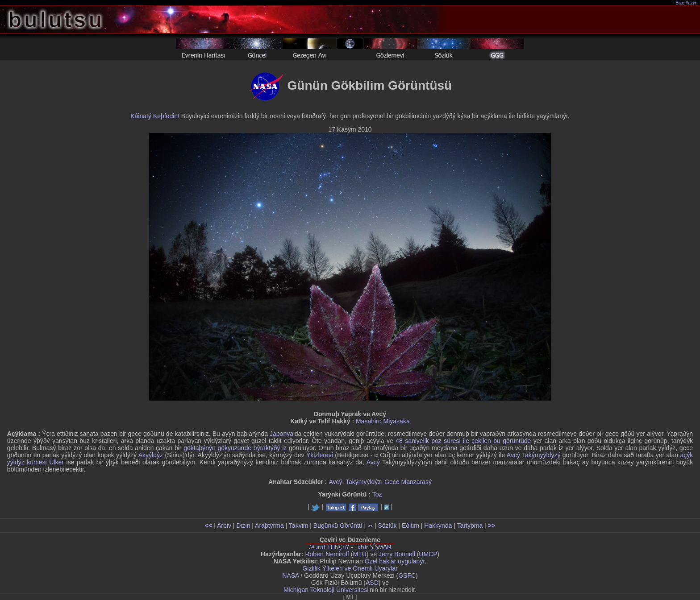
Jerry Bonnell (397, 554)
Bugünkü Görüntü (338, 526)
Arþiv (224, 526)
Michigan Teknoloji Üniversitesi (326, 590)
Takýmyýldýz (363, 482)
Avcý (373, 462)
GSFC (407, 575)
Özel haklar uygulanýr (395, 561)
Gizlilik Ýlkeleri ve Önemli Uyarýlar (350, 568)
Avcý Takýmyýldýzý (534, 455)
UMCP (428, 554)
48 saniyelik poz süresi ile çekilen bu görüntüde (463, 441)
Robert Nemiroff (327, 554)
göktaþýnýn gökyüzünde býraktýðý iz (235, 448)
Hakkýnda (438, 526)
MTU (360, 554)
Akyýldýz (151, 455)
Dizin (243, 526)
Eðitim (410, 526)
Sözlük (387, 526)
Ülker (56, 462)
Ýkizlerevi (320, 455)
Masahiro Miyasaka (383, 421)
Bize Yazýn (687, 3)
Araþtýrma (269, 526)
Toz (377, 494)
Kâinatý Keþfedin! (155, 116)
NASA (290, 575)
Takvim (299, 526)
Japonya (281, 434)
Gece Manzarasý (408, 482)
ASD (372, 583)
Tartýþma (470, 526)
